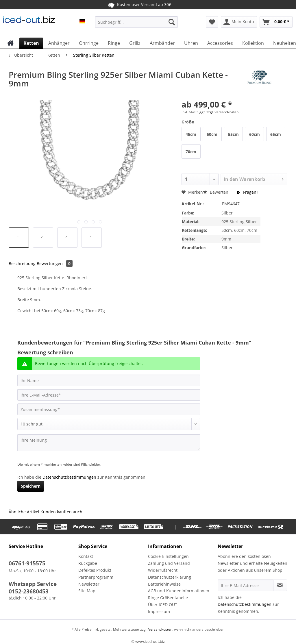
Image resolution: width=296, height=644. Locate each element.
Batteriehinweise (164, 584)
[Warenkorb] (276, 22)
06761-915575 (27, 563)
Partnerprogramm (96, 577)
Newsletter (89, 584)
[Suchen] (172, 22)
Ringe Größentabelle (168, 598)
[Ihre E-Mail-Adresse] (109, 395)
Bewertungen (55, 263)
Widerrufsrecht (163, 570)
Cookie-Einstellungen (168, 556)
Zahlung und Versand (169, 563)
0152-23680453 (29, 591)
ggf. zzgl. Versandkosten (219, 112)
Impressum (159, 611)
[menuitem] (137, 25)
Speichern (31, 486)
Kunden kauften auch (61, 512)
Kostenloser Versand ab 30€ (139, 4)
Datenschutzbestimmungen (69, 477)
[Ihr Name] (109, 380)
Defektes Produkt (95, 570)
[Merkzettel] (212, 22)
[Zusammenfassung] (109, 409)
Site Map (87, 591)
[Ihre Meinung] (109, 443)
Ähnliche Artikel (24, 512)
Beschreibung (22, 263)
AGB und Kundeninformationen (179, 591)
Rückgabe (88, 563)
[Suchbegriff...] (137, 22)
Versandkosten (160, 629)
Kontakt (86, 556)
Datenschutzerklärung (170, 577)
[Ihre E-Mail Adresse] (246, 585)
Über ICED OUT (163, 605)
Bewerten (216, 192)
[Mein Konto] (239, 22)
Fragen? (247, 192)
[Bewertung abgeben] (109, 424)
